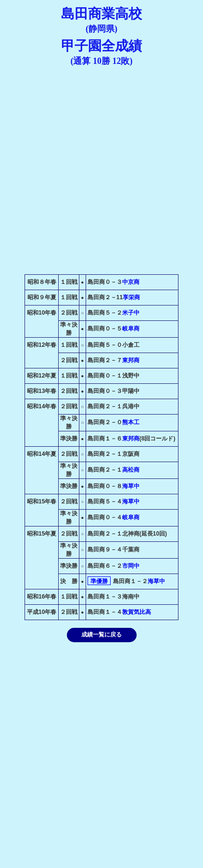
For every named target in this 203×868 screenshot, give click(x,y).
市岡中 (131, 566)
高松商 (131, 470)
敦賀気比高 (137, 612)
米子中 (131, 313)
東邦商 (131, 360)
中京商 (131, 282)
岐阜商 (131, 329)
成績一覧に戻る (101, 635)
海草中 (131, 486)
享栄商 (131, 297)
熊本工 (131, 422)
